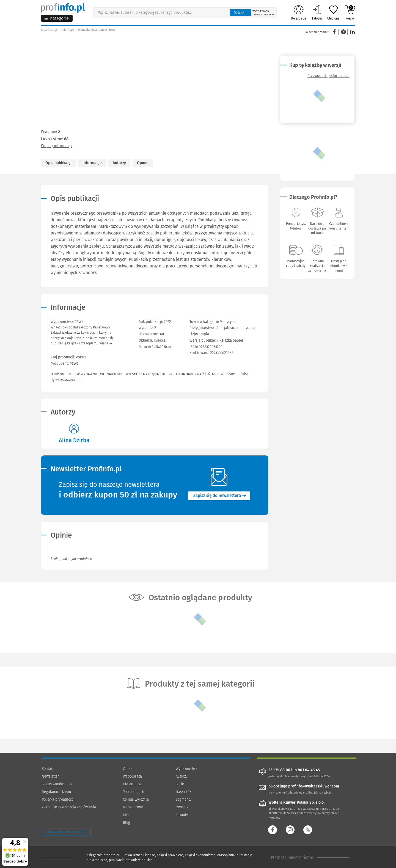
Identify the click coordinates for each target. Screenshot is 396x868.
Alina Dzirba (74, 440)
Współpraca (132, 776)
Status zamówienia (57, 784)
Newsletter (50, 776)
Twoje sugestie (135, 792)
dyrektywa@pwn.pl (66, 380)
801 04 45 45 (309, 770)
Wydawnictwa (187, 769)
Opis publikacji (58, 163)
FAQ (126, 815)
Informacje (92, 163)
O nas (128, 769)
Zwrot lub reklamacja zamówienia (69, 807)
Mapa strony (133, 807)
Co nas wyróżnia (136, 799)
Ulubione (333, 13)
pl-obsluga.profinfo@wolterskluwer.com (304, 786)
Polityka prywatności (58, 799)
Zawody (182, 815)
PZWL (74, 363)
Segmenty (184, 799)
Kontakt (48, 769)
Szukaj (240, 13)
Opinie (143, 163)
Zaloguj (317, 13)
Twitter (343, 32)
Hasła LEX (184, 792)
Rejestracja (299, 13)
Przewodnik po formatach (328, 76)
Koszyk (350, 13)
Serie (180, 784)
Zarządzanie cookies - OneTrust (66, 832)
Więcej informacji (56, 146)
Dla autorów (133, 784)
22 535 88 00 (279, 770)
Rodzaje (182, 807)
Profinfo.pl (67, 30)
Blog (127, 823)
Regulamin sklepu (57, 792)
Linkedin (352, 32)
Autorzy (119, 163)
